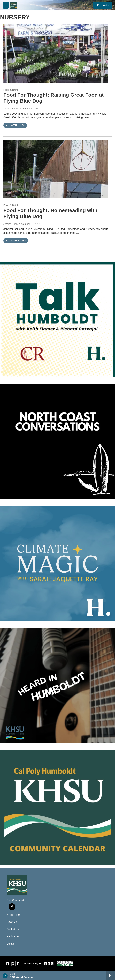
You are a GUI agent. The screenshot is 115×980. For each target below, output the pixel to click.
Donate (104, 5)
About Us (12, 922)
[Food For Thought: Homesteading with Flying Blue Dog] (56, 169)
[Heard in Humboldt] (57, 685)
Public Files (13, 936)
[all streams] (110, 976)
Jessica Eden (10, 109)
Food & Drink (11, 90)
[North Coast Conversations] (57, 442)
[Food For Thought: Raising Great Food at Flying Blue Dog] (56, 54)
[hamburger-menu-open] (6, 5)
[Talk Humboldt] (57, 320)
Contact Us (13, 929)
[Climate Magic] (57, 563)
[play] (5, 976)
